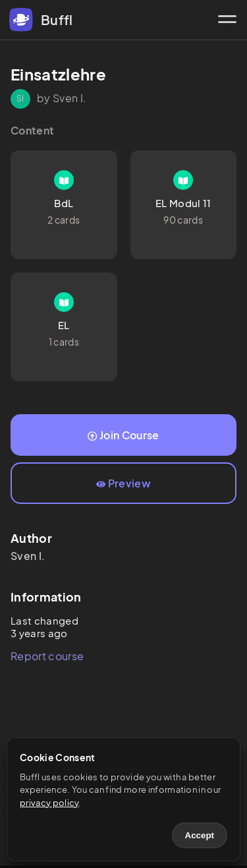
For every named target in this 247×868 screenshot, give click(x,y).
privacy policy (49, 803)
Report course (47, 656)
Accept (200, 835)
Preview (123, 483)
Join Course (123, 435)
